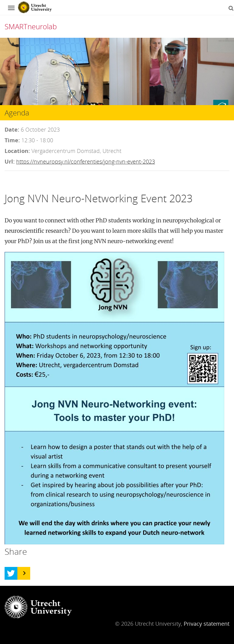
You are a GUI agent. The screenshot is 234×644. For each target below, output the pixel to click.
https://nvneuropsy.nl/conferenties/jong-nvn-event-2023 (86, 161)
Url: (10, 161)
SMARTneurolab (31, 26)
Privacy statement (207, 624)
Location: (17, 151)
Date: (12, 129)
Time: (12, 140)
